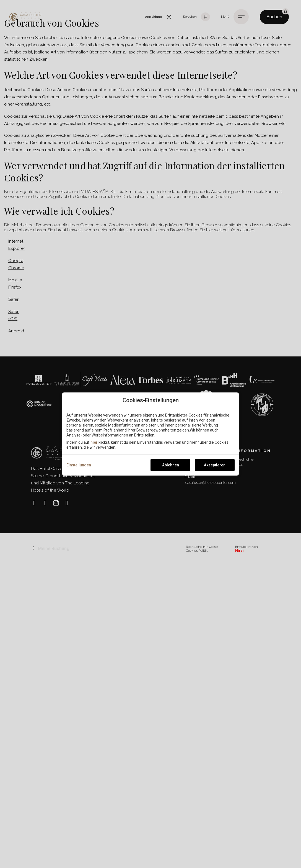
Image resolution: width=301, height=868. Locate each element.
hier (94, 442)
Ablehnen (171, 465)
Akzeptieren (215, 465)
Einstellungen (79, 465)
